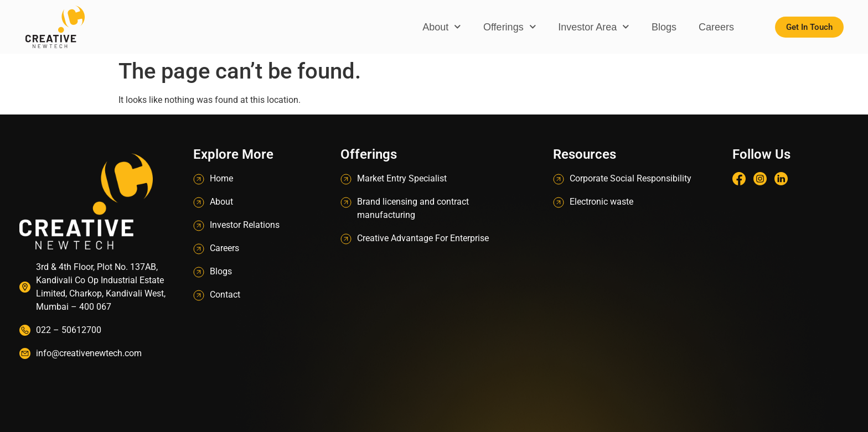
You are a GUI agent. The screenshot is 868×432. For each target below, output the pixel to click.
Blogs (664, 27)
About (442, 27)
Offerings (510, 27)
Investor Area (594, 27)
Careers (716, 27)
